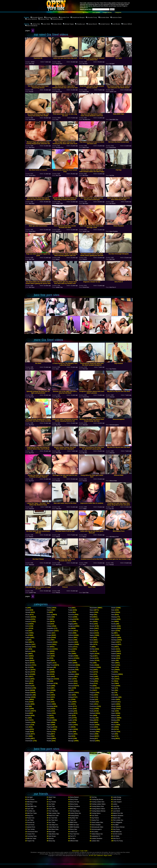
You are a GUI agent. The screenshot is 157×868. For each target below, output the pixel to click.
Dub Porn (30, 804)
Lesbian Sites (96, 841)
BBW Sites (73, 809)
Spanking (114, 628)
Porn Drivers (31, 800)
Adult (50, 800)
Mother (92, 628)
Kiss (70, 704)
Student (113, 649)
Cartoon (28, 725)
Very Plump (116, 829)
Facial (49, 709)
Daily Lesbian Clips (54, 813)
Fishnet (49, 732)
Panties (92, 665)
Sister (113, 610)
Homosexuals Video (97, 827)
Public (92, 704)
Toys (113, 683)
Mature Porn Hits (118, 813)
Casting (28, 729)
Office (91, 644)
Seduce (92, 734)
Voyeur (113, 713)
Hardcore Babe (117, 17)
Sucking (114, 651)
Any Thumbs (52, 802)
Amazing (28, 619)
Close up (49, 615)
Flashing (49, 738)
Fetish (49, 722)
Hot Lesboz (95, 832)
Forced (70, 612)
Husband (71, 677)
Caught (27, 732)
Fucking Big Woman (97, 800)
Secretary (93, 732)
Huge (70, 672)
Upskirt (113, 704)
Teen (113, 670)
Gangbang (71, 626)
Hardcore (71, 658)
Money (92, 624)
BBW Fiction (74, 822)
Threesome (115, 674)
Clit (48, 612)
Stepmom (114, 638)
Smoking (114, 619)
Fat (48, 716)
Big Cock (28, 670)
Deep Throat (50, 665)
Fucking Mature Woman (99, 811)
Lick (69, 727)
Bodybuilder (29, 695)
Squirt (113, 635)
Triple (113, 688)
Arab (27, 631)
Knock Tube (52, 809)
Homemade (72, 665)
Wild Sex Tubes (32, 839)
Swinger (114, 658)
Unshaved (114, 702)
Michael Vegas (69, 24)
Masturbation (93, 608)
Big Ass (27, 663)
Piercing (92, 679)
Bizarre (27, 681)
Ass (26, 635)
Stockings (114, 640)
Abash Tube (52, 797)
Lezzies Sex (117, 809)
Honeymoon (72, 667)
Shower (113, 608)
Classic (49, 610)
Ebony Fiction (74, 800)
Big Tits (27, 674)
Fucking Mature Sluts (98, 806)
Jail (69, 690)
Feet (48, 718)
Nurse (91, 640)
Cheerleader (29, 741)
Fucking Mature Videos (98, 809)
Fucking (71, 619)
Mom (91, 621)
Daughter (49, 663)
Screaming (93, 729)
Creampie (50, 642)
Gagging (71, 624)
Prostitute (93, 702)
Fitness (49, 736)
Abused (28, 610)
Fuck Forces (31, 825)
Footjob (70, 610)
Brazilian (28, 704)
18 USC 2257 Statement (96, 855)
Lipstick (70, 732)
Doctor (49, 677)
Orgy (91, 656)
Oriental (92, 658)
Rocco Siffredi (128, 24)
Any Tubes (52, 804)
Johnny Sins (36, 24)
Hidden (70, 663)
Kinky (70, 702)
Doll (48, 681)
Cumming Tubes (32, 836)
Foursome (71, 615)
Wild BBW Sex (117, 832)
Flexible (49, 741)
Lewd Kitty (116, 806)
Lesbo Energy (117, 797)
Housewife (71, 670)
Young (113, 738)
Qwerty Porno (31, 827)
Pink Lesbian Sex (118, 820)
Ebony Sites (74, 829)
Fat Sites (73, 839)
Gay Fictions (95, 818)
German (71, 631)
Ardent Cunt (74, 832)
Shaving (92, 738)
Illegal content (108, 855)
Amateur (28, 617)
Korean (70, 709)
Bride (27, 706)
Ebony (49, 690)
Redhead (92, 713)
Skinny (113, 612)
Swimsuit (114, 656)
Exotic (49, 702)
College (49, 626)
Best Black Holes (54, 829)
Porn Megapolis (118, 822)
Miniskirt (92, 619)
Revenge (92, 718)
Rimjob (92, 722)
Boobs (27, 699)
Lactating (71, 711)
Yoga (113, 736)
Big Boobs (28, 665)
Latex (70, 716)
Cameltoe (28, 722)
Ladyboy (71, 713)
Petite (91, 677)
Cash (27, 727)
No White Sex (31, 811)
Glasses (71, 640)
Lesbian (71, 725)
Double (49, 686)
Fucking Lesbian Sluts (98, 802)
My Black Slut (74, 818)
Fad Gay (94, 797)
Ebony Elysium (74, 797)
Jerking (70, 697)
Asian (27, 633)
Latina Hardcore (32, 19)
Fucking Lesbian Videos (99, 804)
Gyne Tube (30, 809)
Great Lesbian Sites (97, 822)
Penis (91, 672)
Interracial (71, 686)
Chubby (49, 608)
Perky (91, 674)
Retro (91, 716)
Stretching (114, 644)
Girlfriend (71, 635)
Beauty (27, 660)
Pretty (91, 695)
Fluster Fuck (31, 818)
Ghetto (70, 633)
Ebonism (51, 839)
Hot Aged (30, 797)
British (27, 709)
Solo (113, 621)
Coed (48, 624)
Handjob (71, 656)
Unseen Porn (31, 834)
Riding (92, 720)
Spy (112, 633)
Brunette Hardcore (52, 17)
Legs (70, 722)
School (92, 727)
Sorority (113, 624)
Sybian (113, 660)
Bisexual (28, 679)
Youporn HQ (31, 841)
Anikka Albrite (57, 24)
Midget (92, 615)
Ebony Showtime (75, 806)
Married (70, 738)
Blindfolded (29, 688)
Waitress (114, 716)
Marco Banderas (32, 26)
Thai (112, 672)
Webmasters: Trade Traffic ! (80, 851)
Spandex (114, 626)
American (28, 621)
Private (92, 697)
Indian (70, 679)
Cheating (28, 738)
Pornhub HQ (31, 822)
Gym (70, 651)
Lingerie (71, 729)
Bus (26, 718)
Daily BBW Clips (32, 806)
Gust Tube (52, 806)
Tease (113, 667)
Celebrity (28, 734)
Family (49, 711)
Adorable (28, 612)
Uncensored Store (32, 832)
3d (26, 608)
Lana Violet (47, 24)
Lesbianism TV (96, 836)
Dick (48, 670)
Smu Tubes (52, 822)
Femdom (49, 720)
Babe (27, 642)
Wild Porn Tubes (32, 813)
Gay (69, 628)
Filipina (49, 725)
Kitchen (70, 706)
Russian (92, 725)
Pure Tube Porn (75, 834)
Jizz (69, 699)
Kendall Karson (105, 24)
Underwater (115, 697)
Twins (113, 690)
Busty (27, 720)
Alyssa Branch (93, 24)
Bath (27, 649)
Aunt (27, 640)
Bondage (28, 697)
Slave (113, 615)
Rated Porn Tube (54, 816)
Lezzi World (116, 811)
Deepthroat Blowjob (78, 17)
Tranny (113, 686)
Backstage (28, 647)
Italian (70, 688)
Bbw (27, 654)
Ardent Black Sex (54, 827)
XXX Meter (116, 836)
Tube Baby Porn (53, 825)
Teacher (114, 665)
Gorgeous (71, 644)
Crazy (48, 640)
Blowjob (28, 693)
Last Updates (96, 12)
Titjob (113, 679)
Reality (92, 711)
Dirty (48, 674)
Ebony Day (52, 841)
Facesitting (50, 706)
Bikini (27, 677)
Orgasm (92, 654)
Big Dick (28, 672)
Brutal (27, 713)
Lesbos (115, 804)
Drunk (49, 688)
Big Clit (27, 667)
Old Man (92, 649)
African (27, 615)
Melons (92, 612)
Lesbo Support (117, 802)
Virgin (113, 711)
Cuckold (49, 644)
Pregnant (92, 693)
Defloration (50, 667)
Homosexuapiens (97, 829)
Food (70, 608)
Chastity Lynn (81, 24)
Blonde (27, 690)
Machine (71, 734)
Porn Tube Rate (53, 811)
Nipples (92, 635)
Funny (70, 621)
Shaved (92, 736)
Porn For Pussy (118, 841)
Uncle (113, 695)
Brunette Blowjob (38, 17)
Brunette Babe (105, 17)
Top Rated (85, 12)
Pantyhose (93, 667)
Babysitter (28, 644)
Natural (92, 633)
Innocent (71, 681)
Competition (50, 628)
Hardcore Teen (45, 19)
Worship (114, 732)
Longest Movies (107, 12)
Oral (91, 651)
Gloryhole (71, 642)
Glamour (71, 638)
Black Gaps (52, 832)
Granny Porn (95, 820)
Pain (91, 663)
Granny (70, 647)
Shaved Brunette (58, 19)
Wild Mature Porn (32, 802)
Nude (91, 638)
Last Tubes (30, 820)
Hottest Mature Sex (97, 834)
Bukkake (28, 716)
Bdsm (27, 656)
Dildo (48, 672)
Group (70, 649)
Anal (27, 624)
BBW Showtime (75, 827)
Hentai (70, 660)
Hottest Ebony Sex (76, 813)
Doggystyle (50, 679)
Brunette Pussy (92, 17)
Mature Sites (117, 818)
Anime (27, 626)
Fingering (49, 727)
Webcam (114, 718)
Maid (70, 736)
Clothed (49, 617)
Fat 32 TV (73, 836)
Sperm (113, 631)
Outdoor (92, 660)
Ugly (113, 693)
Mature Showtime (118, 816)
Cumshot (49, 649)
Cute (48, 654)
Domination (50, 683)
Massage (71, 741)
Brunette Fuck (65, 17)
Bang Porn (30, 816)
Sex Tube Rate (53, 818)
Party (91, 670)
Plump (92, 683)
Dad (48, 658)
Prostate (92, 699)
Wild (112, 729)
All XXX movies (118, 834)
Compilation (50, 631)
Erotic (48, 695)
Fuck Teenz (95, 816)
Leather (70, 720)
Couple (49, 638)
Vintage (113, 709)
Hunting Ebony (74, 816)
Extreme (49, 704)
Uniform (113, 699)
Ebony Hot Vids (75, 802)
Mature (92, 610)
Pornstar (92, 688)
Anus (27, 628)
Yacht (113, 734)
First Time (50, 729)
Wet (112, 722)
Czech (49, 656)
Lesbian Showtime (97, 839)
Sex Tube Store (53, 820)
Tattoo (113, 663)
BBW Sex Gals (74, 825)
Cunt (48, 651)
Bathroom (28, 651)
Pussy (92, 709)
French (70, 617)
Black (27, 683)
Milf (91, 617)
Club (48, 619)
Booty (27, 702)
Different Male (74, 841)
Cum (48, 647)
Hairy (70, 654)
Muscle (92, 631)
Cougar (49, 635)
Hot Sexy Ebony (75, 811)
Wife (113, 727)
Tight (113, 677)
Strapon (113, 642)
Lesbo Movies (117, 800)
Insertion (71, 683)
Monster (92, 626)
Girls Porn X (117, 839)
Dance (49, 660)
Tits (112, 681)
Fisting (49, 734)
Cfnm (27, 736)
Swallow (114, 654)
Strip (113, 647)
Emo (48, 693)
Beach (27, 658)
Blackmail (28, 686)
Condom (49, 633)
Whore (113, 725)
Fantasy (49, 713)
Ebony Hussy (74, 804)
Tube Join (73, 820)
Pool (91, 686)
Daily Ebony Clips (54, 834)
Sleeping (114, 617)
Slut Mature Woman (119, 827)
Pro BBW (116, 825)
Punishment (93, 706)
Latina (70, 718)
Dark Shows (52, 836)
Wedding (114, 720)
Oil (91, 647)
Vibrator (113, 706)
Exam (48, 699)
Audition (28, 638)
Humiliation (71, 674)
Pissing (92, 681)
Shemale (92, 741)
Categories (118, 12)
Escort (49, 697)
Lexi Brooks (116, 24)
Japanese (71, 693)
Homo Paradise (96, 825)
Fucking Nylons (96, 813)
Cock (48, 621)
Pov (91, 690)
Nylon (91, 642)
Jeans (70, 695)
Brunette (28, 711)
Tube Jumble (31, 829)
